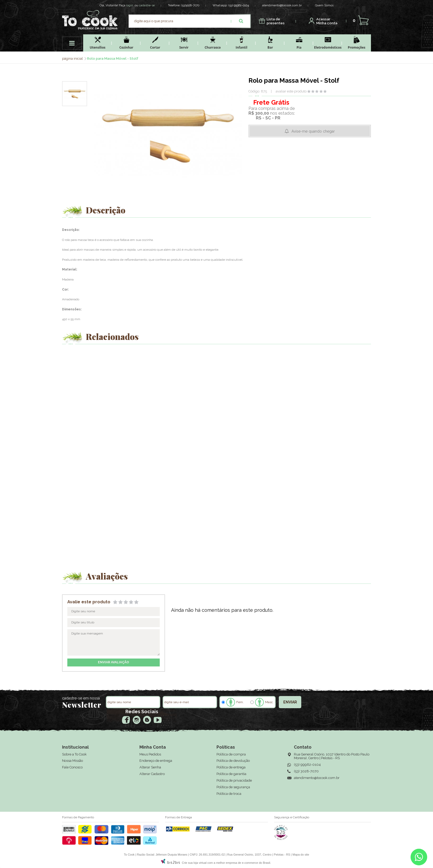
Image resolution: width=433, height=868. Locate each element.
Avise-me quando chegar (313, 131)
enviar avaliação (114, 662)
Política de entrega (231, 767)
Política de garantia (231, 774)
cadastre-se (147, 5)
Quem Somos (324, 5)
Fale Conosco (72, 767)
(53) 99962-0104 (239, 5)
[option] (75, 94)
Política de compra (231, 754)
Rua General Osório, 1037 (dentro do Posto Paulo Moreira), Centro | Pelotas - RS (332, 756)
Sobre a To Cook (74, 754)
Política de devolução (233, 761)
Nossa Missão (72, 761)
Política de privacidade (234, 780)
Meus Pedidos (150, 754)
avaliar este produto (291, 91)
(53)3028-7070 (190, 5)
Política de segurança (233, 787)
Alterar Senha (150, 767)
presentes (276, 21)
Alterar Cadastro (152, 774)
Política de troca (229, 794)
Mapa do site (301, 855)
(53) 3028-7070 (306, 771)
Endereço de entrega (156, 761)
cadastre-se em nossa (81, 698)
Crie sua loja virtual (194, 863)
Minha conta (327, 21)
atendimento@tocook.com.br (282, 5)
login (130, 5)
